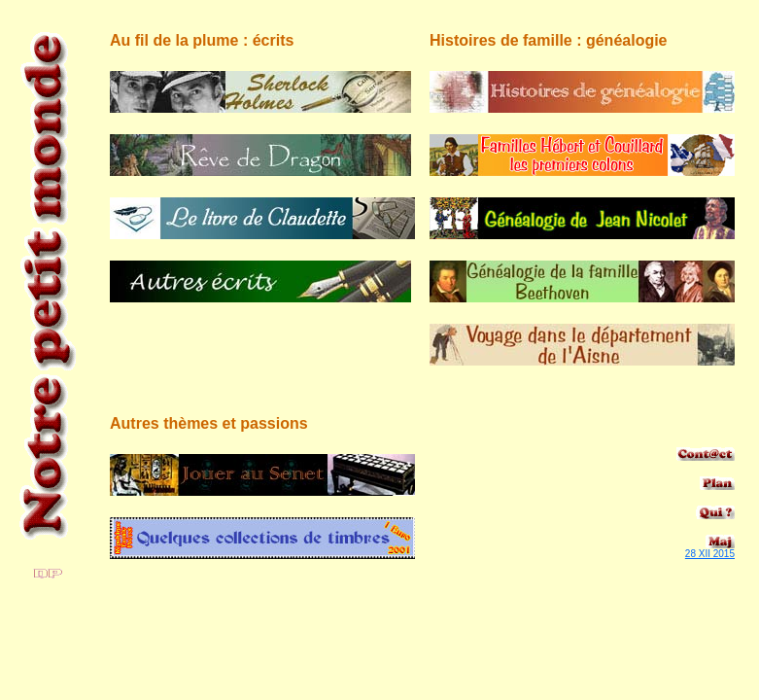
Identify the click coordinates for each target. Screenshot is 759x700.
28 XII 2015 (710, 554)
